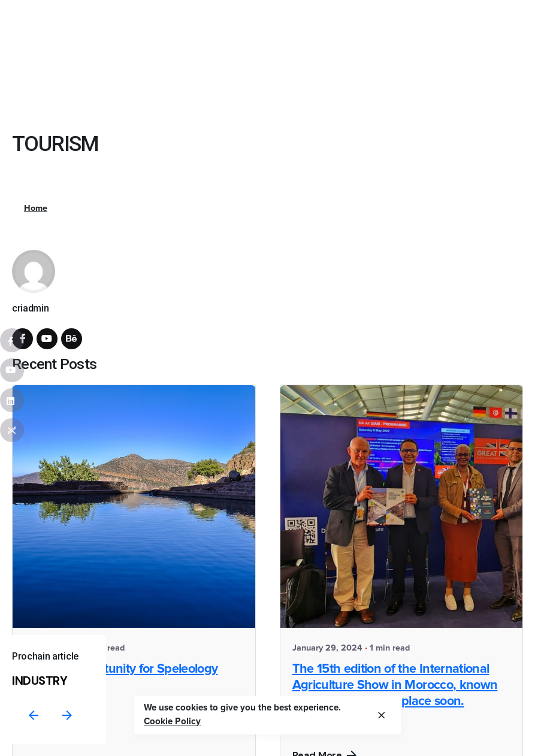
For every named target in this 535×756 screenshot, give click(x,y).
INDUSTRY (40, 681)
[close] (382, 715)
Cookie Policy (172, 722)
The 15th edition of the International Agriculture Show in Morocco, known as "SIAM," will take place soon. (395, 685)
